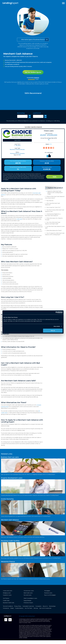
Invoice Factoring (7, 499)
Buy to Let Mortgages (50, 595)
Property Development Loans (12, 478)
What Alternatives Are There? (54, 230)
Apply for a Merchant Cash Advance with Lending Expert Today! (55, 193)
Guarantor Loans (7, 595)
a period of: (37, 113)
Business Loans (48, 593)
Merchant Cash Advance (10, 520)
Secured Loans (28, 595)
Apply (55, 177)
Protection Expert (28, 603)
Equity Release (27, 601)
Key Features (50, 201)
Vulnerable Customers (28, 606)
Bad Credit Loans (28, 593)
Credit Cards (6, 601)
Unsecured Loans (8, 591)
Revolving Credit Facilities (10, 541)
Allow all (53, 331)
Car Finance (6, 598)
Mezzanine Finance (8, 562)
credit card (19, 219)
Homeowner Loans (29, 591)
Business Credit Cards (9, 603)
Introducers (6, 608)
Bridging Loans (7, 593)
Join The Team (28, 608)
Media (12, 608)
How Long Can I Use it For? (53, 207)
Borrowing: (21, 113)
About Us (45, 606)
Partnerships (52, 606)
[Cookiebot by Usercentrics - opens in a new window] (57, 312)
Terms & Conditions (8, 606)
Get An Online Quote (33, 72)
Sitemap (36, 608)
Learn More (17, 140)
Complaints (38, 606)
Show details (57, 326)
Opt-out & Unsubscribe (45, 608)
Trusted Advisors (19, 608)
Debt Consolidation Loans (30, 598)
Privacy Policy (18, 606)
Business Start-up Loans (10, 457)
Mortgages (47, 591)
